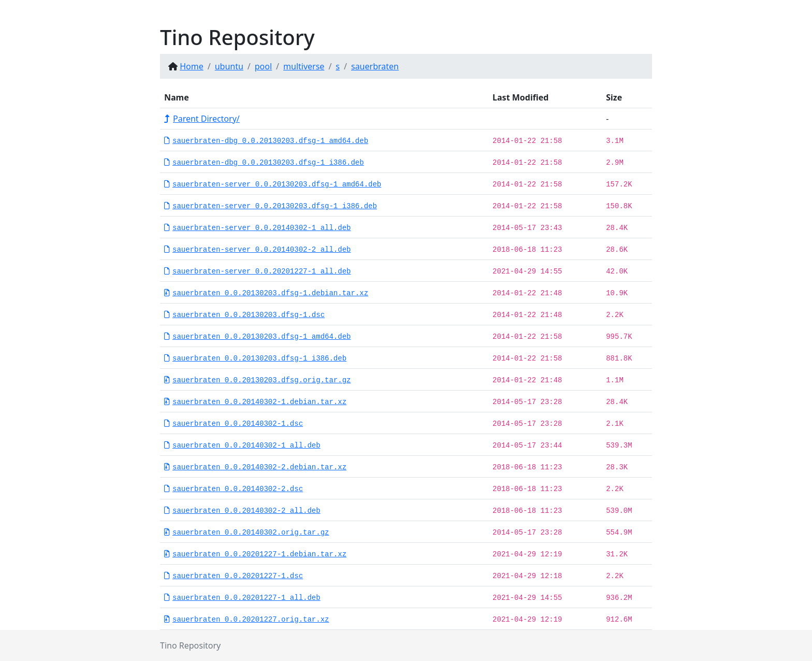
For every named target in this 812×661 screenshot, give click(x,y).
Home (192, 66)
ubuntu (229, 66)
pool (263, 66)
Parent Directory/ (202, 119)
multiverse (304, 66)
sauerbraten (375, 66)
